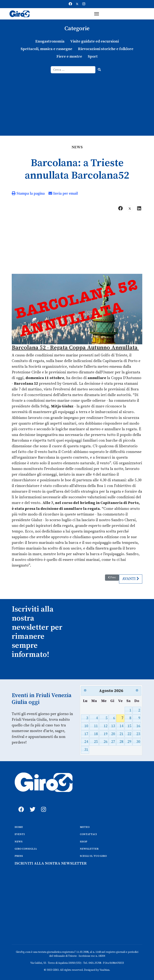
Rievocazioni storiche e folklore (106, 49)
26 (106, 741)
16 (138, 726)
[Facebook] (70, 4)
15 (129, 726)
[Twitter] (77, 4)
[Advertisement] (77, 102)
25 (96, 741)
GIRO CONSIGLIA (26, 848)
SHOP (84, 841)
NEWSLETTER (89, 848)
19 (106, 733)
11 (96, 726)
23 (138, 733)
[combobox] (73, 70)
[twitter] (32, 804)
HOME (19, 826)
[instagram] (43, 804)
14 (121, 726)
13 (113, 726)
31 (86, 749)
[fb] (20, 804)
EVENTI (20, 834)
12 (106, 726)
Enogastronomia (50, 41)
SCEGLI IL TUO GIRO (93, 855)
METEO (85, 826)
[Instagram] (84, 4)
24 (86, 741)
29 (129, 741)
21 (121, 733)
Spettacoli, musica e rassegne (47, 49)
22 (129, 733)
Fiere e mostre (69, 57)
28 (121, 741)
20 (113, 733)
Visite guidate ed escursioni (94, 41)
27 (113, 741)
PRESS (19, 855)
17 (86, 733)
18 (96, 733)
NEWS (19, 841)
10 (86, 726)
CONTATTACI (88, 834)
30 (138, 741)
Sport (93, 57)
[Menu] (97, 14)
